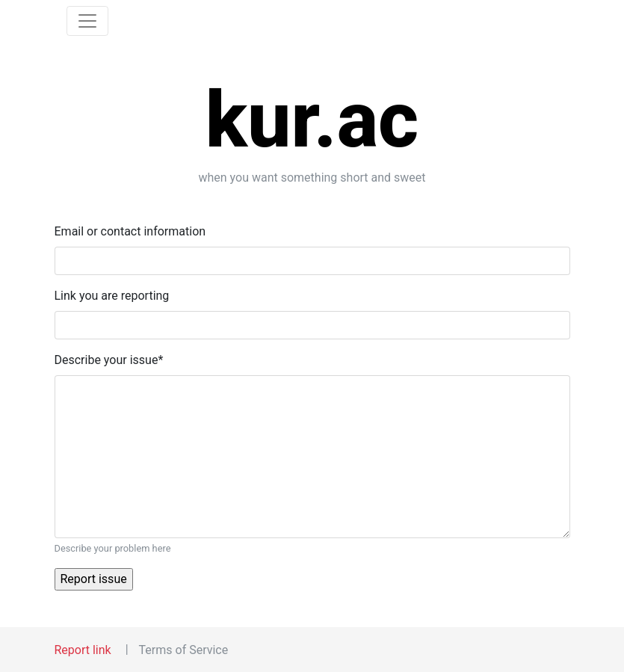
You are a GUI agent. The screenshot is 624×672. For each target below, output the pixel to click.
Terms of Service (184, 650)
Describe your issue (109, 360)
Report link (83, 650)
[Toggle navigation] (87, 21)
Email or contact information (130, 231)
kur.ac (312, 120)
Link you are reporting (112, 296)
